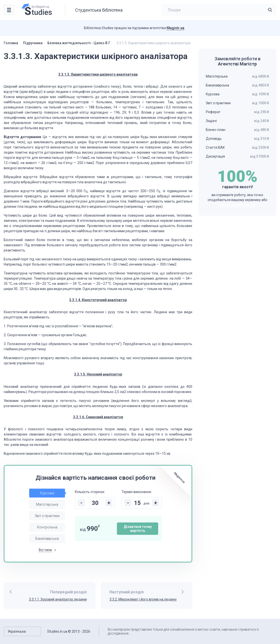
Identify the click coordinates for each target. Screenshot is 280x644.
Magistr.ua (175, 28)
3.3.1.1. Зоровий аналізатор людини (58, 599)
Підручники (33, 43)
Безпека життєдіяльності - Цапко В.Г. (79, 43)
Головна (11, 43)
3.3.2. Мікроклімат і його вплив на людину (143, 599)
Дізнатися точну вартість (138, 529)
